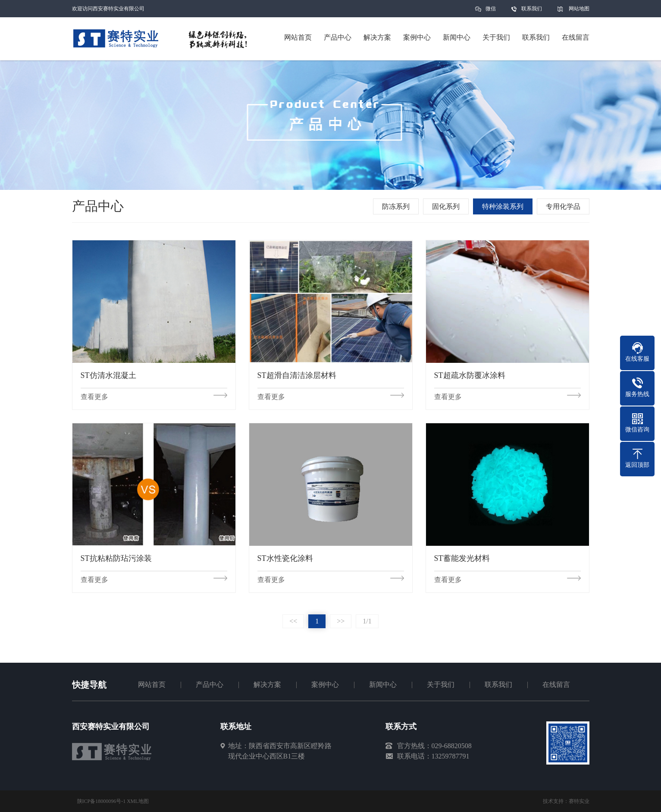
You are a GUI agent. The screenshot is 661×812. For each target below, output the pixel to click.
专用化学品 (563, 206)
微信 (491, 11)
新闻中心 (383, 685)
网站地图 (579, 9)
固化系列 (446, 206)
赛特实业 (579, 801)
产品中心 (210, 685)
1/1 (367, 621)
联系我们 (532, 9)
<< (293, 621)
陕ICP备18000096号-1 (102, 801)
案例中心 (325, 685)
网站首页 (152, 685)
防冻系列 (396, 206)
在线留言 (556, 685)
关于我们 (441, 685)
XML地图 (138, 801)
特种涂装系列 (503, 206)
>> (341, 621)
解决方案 (267, 685)
